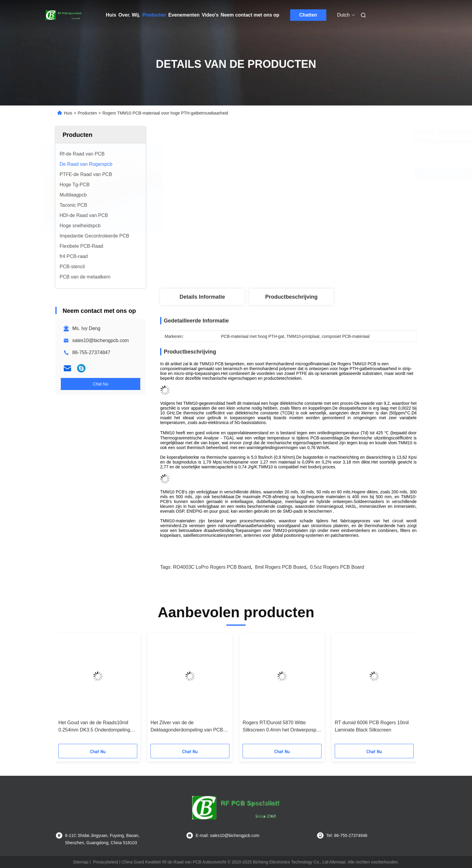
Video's (210, 15)
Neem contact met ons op (250, 15)
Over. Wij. (129, 15)
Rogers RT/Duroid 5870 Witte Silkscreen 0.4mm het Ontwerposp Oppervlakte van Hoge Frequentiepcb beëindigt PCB (279, 727)
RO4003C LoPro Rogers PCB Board (212, 567)
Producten (154, 15)
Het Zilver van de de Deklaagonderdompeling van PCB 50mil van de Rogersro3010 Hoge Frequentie (187, 727)
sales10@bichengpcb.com (101, 340)
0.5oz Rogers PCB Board (337, 567)
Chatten (308, 15)
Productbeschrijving (291, 297)
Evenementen (184, 15)
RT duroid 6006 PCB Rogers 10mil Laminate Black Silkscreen (372, 726)
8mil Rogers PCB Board (281, 567)
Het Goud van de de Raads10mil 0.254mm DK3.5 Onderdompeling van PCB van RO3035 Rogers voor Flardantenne (96, 727)
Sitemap (81, 862)
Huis (111, 15)
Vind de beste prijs (326, 174)
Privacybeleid (106, 862)
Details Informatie (202, 297)
